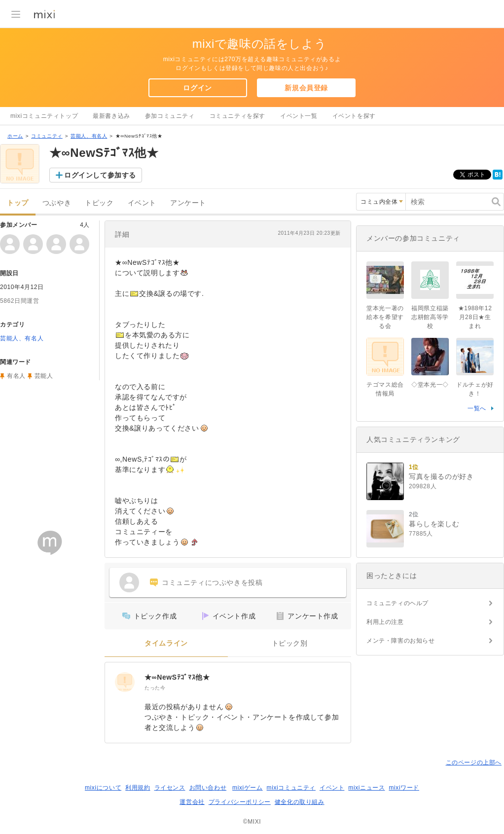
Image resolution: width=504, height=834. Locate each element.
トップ (18, 203)
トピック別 (290, 643)
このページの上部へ (474, 762)
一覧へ (477, 408)
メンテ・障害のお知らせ (401, 641)
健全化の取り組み (300, 802)
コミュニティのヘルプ (397, 603)
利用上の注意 (385, 622)
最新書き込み (111, 116)
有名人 (16, 376)
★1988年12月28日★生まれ (475, 317)
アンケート (188, 203)
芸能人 (44, 376)
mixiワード (404, 788)
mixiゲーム (248, 788)
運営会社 (192, 802)
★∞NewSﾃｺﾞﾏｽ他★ (177, 677)
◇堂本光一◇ (430, 385)
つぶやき (57, 203)
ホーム (15, 136)
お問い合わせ (208, 788)
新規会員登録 (306, 88)
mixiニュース (366, 788)
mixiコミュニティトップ (44, 116)
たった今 (155, 688)
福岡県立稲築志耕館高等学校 (430, 317)
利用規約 (138, 788)
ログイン (197, 88)
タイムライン (166, 643)
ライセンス (170, 788)
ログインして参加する (100, 175)
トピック (99, 203)
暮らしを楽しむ (434, 524)
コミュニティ (47, 136)
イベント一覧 (299, 116)
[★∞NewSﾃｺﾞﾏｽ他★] (125, 682)
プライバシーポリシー (240, 802)
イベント (142, 203)
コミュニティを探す (237, 116)
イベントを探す (354, 116)
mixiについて (103, 788)
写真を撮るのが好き (441, 476)
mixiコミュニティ (291, 788)
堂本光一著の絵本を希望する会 (385, 317)
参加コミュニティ (170, 116)
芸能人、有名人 (89, 136)
